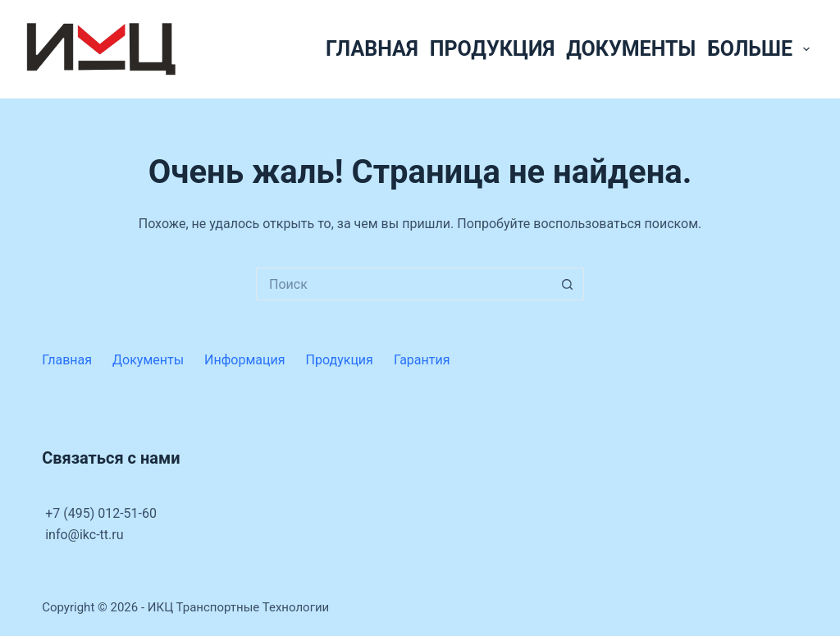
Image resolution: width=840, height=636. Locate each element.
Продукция (492, 49)
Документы (631, 49)
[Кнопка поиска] (568, 284)
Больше (761, 49)
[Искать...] (404, 284)
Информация (244, 360)
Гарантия (422, 360)
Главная (372, 49)
